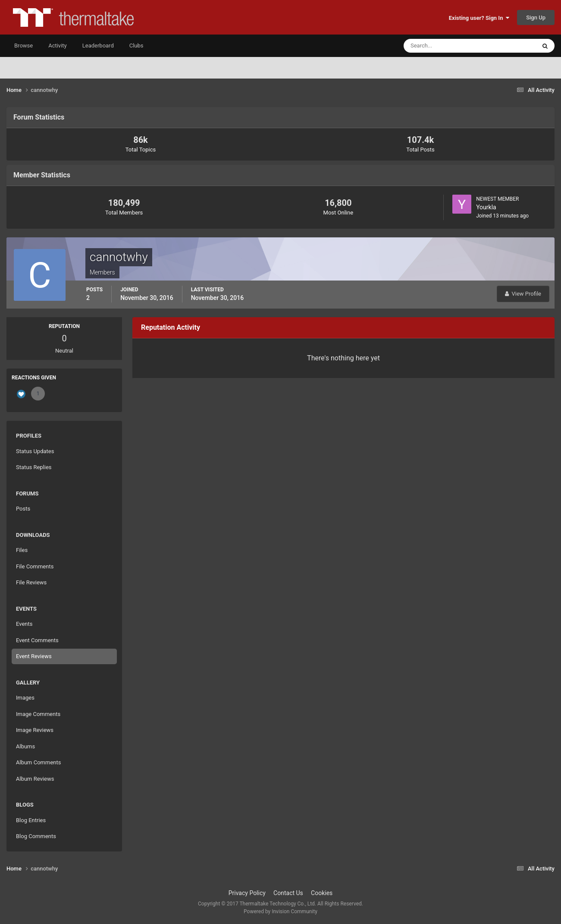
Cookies (322, 893)
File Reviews (31, 582)
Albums (25, 746)
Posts (23, 509)
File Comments (35, 566)
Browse (24, 46)
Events (24, 624)
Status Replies (34, 467)
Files (22, 550)
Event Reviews (34, 656)
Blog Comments (36, 836)
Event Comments (37, 640)
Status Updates (35, 451)
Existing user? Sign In (479, 18)
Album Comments (38, 762)
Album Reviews (35, 779)
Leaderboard (98, 46)
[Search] (443, 46)
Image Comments (38, 714)
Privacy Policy (247, 893)
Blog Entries (31, 820)
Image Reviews (35, 730)
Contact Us (288, 893)
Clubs (136, 46)
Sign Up (536, 17)
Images (25, 698)
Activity (58, 46)
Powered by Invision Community (280, 911)
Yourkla (486, 207)
